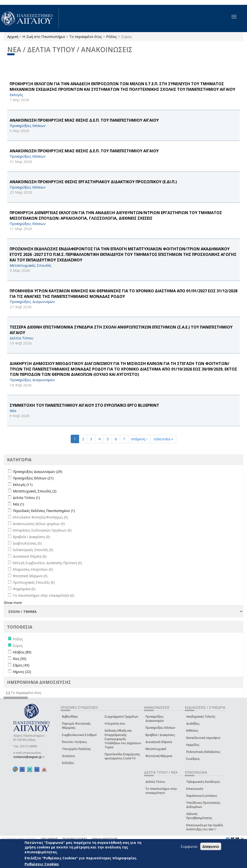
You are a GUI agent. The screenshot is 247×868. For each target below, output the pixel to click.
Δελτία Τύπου (155, 782)
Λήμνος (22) (22, 672)
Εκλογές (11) (23, 485)
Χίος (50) (20, 659)
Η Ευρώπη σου (115, 724)
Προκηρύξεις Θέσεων (160, 728)
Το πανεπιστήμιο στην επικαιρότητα (161, 791)
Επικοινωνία (195, 789)
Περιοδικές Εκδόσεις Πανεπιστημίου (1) (44, 511)
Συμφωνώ (189, 846)
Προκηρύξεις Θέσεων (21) (33, 478)
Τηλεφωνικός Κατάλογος (203, 782)
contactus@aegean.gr (29, 757)
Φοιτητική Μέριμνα (159, 756)
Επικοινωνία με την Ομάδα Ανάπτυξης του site (205, 827)
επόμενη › (139, 439)
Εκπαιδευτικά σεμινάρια (203, 738)
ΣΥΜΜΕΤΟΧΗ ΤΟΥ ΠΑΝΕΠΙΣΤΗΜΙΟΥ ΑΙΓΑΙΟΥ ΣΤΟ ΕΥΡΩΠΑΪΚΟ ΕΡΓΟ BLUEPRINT (84, 405)
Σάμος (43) (21, 665)
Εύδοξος (68, 763)
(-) (8, 693)
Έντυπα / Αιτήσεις (74, 742)
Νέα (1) (18, 504)
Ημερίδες (193, 745)
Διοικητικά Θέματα (159, 742)
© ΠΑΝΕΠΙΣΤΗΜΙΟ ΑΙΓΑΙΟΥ (19, 839)
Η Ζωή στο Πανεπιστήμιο (44, 36)
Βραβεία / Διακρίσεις (160, 735)
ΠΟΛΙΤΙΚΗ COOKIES (75, 839)
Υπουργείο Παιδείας (76, 749)
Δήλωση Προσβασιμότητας (199, 816)
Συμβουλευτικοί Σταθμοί (79, 735)
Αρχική (13, 36)
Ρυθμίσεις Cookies (42, 864)
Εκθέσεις (192, 731)
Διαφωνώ (211, 846)
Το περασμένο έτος (86, 36)
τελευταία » (163, 439)
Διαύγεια (68, 756)
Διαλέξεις (193, 724)
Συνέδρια (193, 759)
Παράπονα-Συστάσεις (202, 796)
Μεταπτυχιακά (156, 749)
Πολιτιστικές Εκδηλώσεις (203, 752)
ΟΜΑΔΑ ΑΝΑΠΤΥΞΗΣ (105, 839)
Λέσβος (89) (22, 652)
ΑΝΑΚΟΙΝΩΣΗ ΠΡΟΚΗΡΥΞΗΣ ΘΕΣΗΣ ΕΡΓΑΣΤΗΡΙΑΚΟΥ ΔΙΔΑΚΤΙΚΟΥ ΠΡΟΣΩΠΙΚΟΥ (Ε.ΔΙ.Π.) (93, 182)
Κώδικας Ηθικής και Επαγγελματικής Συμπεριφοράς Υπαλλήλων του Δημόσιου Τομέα (123, 739)
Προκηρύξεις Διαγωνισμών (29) (38, 472)
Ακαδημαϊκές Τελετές (201, 717)
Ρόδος (112, 36)
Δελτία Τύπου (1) (26, 498)
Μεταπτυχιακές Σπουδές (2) (35, 491)
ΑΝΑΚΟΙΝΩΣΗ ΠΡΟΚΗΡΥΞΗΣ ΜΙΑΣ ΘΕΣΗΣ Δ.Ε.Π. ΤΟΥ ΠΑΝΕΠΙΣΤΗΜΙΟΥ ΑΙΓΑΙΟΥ (84, 120)
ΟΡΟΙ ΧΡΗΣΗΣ (49, 839)
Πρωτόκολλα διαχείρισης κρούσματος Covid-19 (122, 756)
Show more (13, 603)
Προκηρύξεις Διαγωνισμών (155, 719)
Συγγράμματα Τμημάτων (121, 717)
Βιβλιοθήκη (70, 717)
